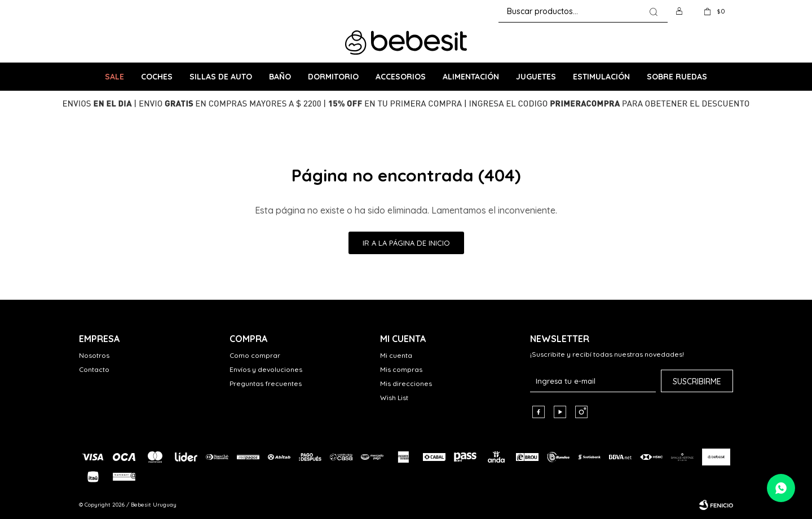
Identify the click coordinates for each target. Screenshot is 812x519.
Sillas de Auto (221, 77)
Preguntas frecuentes (266, 383)
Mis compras (401, 369)
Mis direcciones (406, 383)
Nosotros (94, 355)
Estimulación (601, 77)
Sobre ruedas (677, 77)
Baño (280, 77)
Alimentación (471, 77)
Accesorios (401, 77)
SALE (114, 77)
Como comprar (255, 355)
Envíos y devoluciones (266, 369)
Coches (157, 77)
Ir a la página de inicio (406, 243)
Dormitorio (333, 77)
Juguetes (536, 77)
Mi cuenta (396, 355)
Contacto (94, 369)
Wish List (394, 398)
